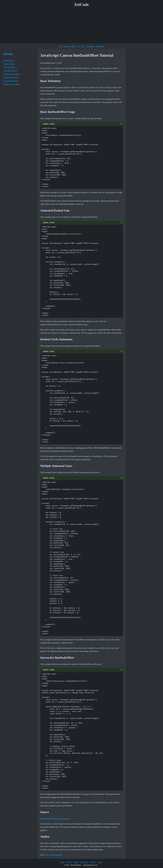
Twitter (69, 862)
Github (76, 862)
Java (83, 46)
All (60, 46)
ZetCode (82, 5)
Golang (65, 46)
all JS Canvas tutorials (53, 855)
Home (62, 862)
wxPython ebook (10, 71)
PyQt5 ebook (9, 60)
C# (78, 46)
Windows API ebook (12, 74)
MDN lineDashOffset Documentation (55, 819)
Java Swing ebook (11, 77)
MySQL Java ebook (11, 84)
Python (73, 46)
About (100, 862)
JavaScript (90, 46)
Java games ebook (11, 81)
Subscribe (100, 46)
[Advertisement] (81, 26)
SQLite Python (9, 67)
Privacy (93, 862)
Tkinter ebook (9, 64)
